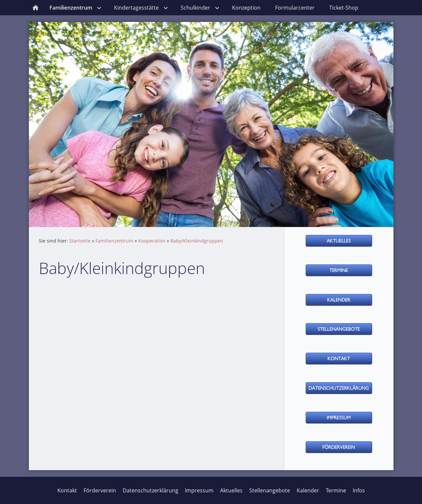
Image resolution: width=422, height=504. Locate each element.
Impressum (199, 490)
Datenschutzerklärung (151, 490)
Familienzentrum (114, 241)
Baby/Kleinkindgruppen (197, 241)
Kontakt (67, 490)
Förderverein (100, 490)
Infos (359, 490)
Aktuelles (231, 490)
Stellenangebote (270, 490)
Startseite (80, 241)
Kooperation (152, 241)
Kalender (308, 490)
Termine (336, 490)
